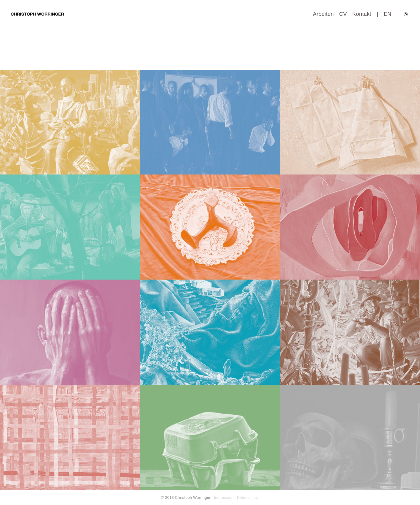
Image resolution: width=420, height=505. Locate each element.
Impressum (224, 497)
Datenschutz (248, 497)
